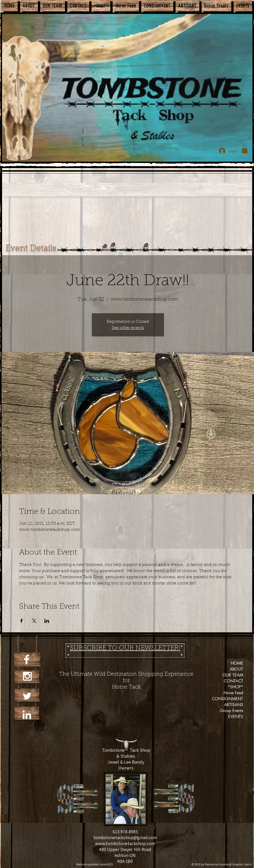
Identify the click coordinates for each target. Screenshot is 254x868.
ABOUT (236, 669)
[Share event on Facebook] (22, 621)
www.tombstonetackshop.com (125, 843)
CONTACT (233, 681)
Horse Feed (233, 693)
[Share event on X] (34, 621)
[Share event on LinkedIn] (47, 621)
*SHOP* (235, 687)
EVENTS (236, 717)
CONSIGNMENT (228, 699)
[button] (245, 150)
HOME (237, 663)
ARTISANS (234, 705)
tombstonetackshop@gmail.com (125, 837)
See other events (128, 328)
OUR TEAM (233, 675)
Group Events (231, 711)
